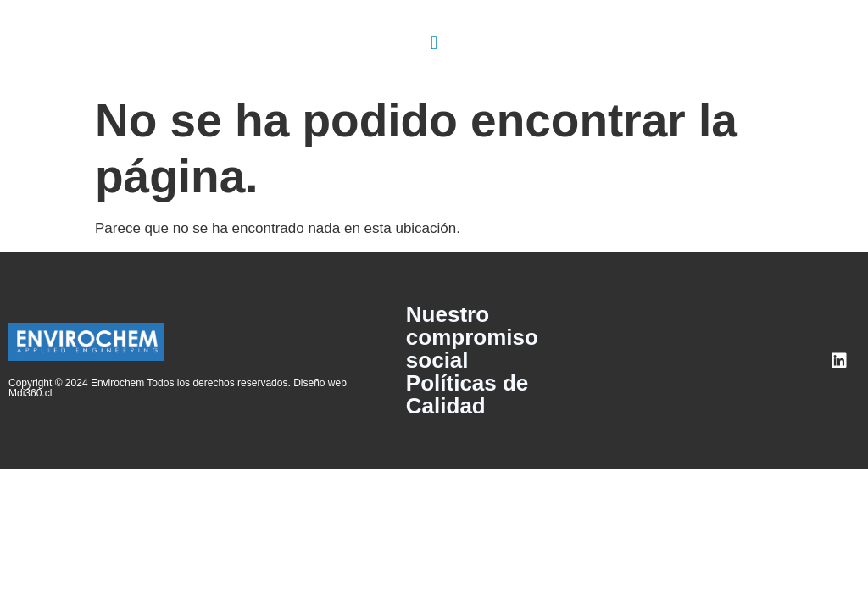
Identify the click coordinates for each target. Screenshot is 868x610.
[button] (434, 43)
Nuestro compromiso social (472, 338)
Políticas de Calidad (467, 395)
